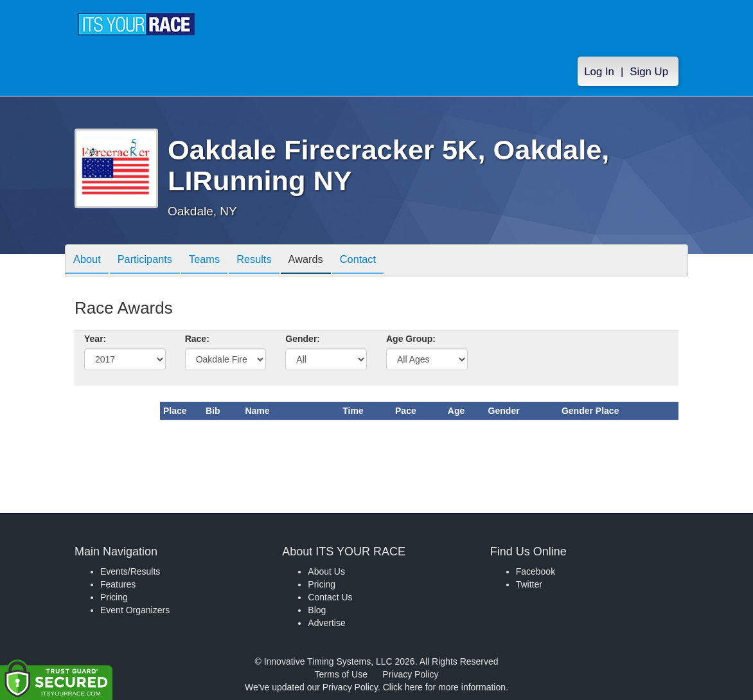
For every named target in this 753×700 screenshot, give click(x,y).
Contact (385, 261)
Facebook (536, 571)
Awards (328, 261)
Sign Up (649, 72)
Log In (599, 72)
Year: (95, 339)
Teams (217, 261)
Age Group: (411, 339)
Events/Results (130, 571)
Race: (197, 339)
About (89, 261)
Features (118, 584)
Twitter (529, 584)
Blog (317, 610)
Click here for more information (444, 687)
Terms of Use (341, 674)
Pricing (114, 597)
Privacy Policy (410, 674)
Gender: (303, 339)
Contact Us (330, 597)
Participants (152, 261)
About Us (326, 571)
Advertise (326, 623)
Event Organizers (135, 610)
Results (271, 261)
